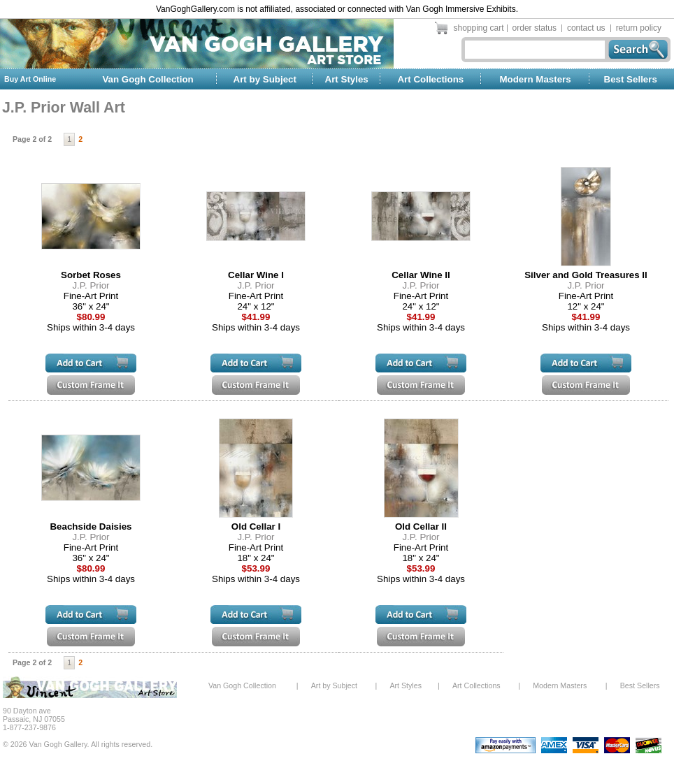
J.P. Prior (91, 285)
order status (535, 28)
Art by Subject (265, 79)
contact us (586, 28)
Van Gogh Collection (148, 79)
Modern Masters (535, 79)
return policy (639, 28)
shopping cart (479, 28)
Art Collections (430, 79)
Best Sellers (631, 79)
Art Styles (347, 79)
